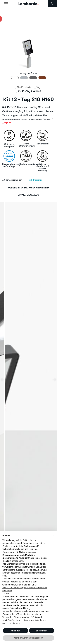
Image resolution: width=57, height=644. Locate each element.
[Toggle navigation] (6, 4)
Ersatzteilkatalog (28, 195)
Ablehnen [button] (16, 631)
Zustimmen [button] (42, 631)
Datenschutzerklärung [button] (20, 608)
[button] (53, 536)
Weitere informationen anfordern (29, 188)
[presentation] (3, 379)
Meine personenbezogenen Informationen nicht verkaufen (25, 589)
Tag (38, 87)
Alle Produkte (24, 87)
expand (8, 122)
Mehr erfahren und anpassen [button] (28, 638)
